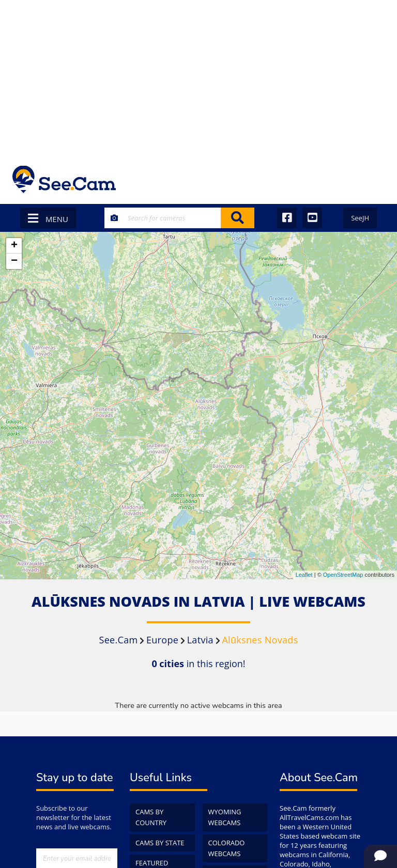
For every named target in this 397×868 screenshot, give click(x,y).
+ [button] (14, 246)
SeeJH (360, 218)
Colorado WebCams (227, 848)
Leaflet (304, 575)
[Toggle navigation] (371, 179)
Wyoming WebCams (225, 817)
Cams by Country (151, 817)
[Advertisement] (198, 77)
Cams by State (160, 843)
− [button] (14, 261)
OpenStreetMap (343, 575)
